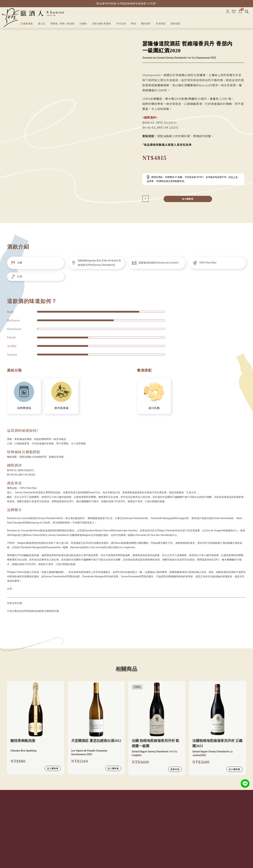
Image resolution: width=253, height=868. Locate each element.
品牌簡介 (14, 510)
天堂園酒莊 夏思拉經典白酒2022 (96, 741)
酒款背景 (14, 483)
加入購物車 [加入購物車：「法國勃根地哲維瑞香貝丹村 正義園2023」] (234, 769)
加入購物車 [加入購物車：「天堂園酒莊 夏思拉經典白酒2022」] (113, 768)
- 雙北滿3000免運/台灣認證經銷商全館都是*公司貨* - (126, 4)
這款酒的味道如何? (23, 430)
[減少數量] (145, 199)
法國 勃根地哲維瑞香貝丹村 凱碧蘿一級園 (155, 743)
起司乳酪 (154, 408)
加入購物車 (188, 199)
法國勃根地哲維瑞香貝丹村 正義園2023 (217, 743)
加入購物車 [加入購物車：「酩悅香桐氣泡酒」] (53, 768)
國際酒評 (14, 465)
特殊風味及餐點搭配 (24, 452)
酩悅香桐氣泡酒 (23, 741)
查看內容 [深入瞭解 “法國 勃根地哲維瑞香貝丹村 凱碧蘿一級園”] (175, 769)
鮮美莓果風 (61, 408)
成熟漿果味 (24, 408)
